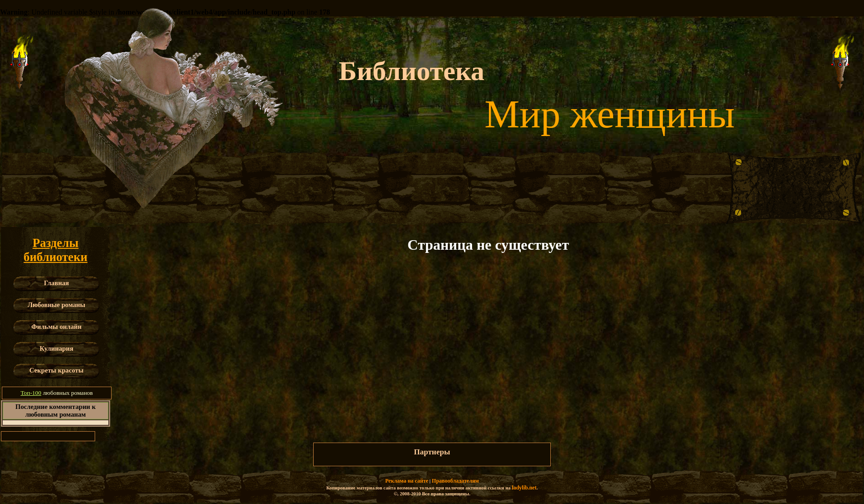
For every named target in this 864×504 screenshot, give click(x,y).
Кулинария (56, 348)
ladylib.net (524, 488)
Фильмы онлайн (56, 327)
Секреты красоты (57, 370)
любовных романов (57, 393)
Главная (57, 283)
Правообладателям (455, 481)
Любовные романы (57, 305)
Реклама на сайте (407, 481)
